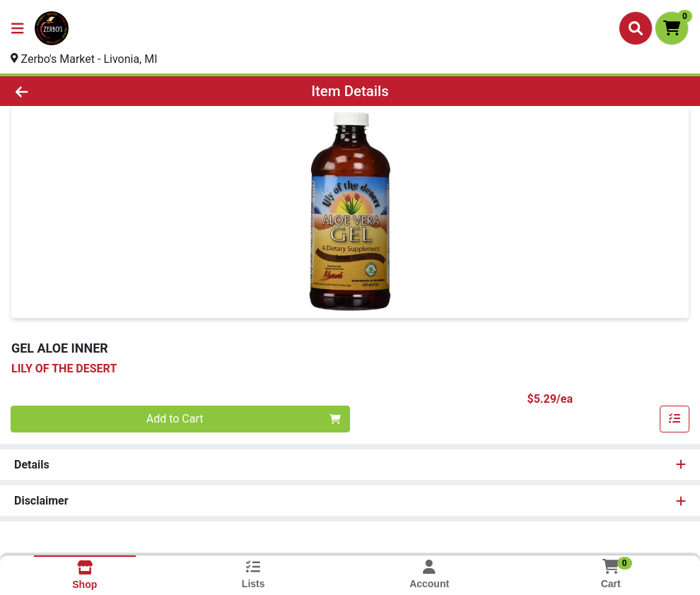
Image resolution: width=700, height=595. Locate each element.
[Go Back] (96, 91)
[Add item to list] (675, 419)
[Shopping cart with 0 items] (672, 28)
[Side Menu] (18, 28)
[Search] (636, 28)
